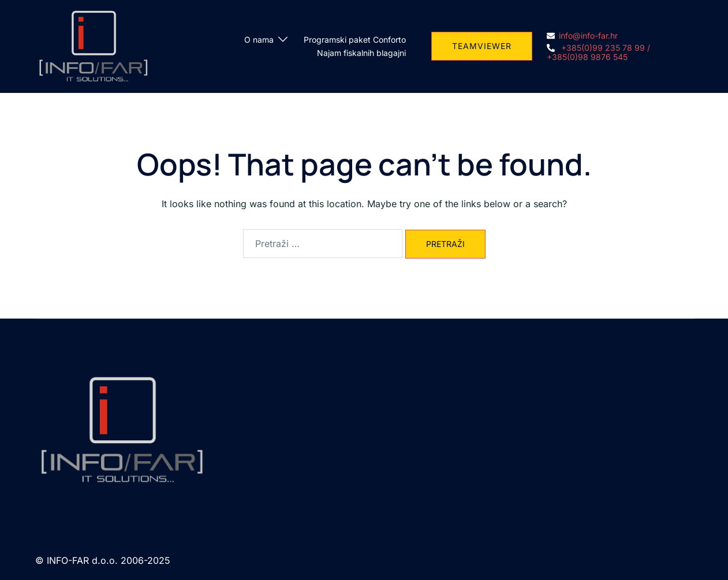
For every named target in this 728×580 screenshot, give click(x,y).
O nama (259, 40)
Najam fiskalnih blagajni (361, 53)
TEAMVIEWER (482, 46)
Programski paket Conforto (355, 40)
